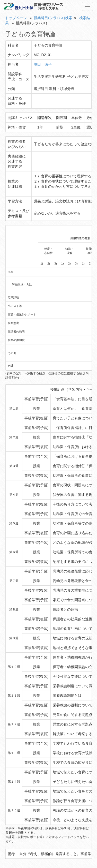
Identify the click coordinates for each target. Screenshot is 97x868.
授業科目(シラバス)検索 (53, 18)
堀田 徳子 (43, 64)
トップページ (16, 18)
